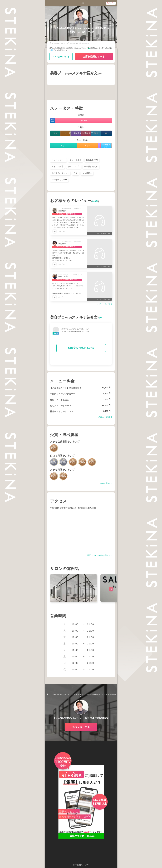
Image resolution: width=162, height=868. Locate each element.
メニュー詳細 (104, 417)
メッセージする (61, 56)
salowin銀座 (81, 3)
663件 (95, 201)
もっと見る (105, 483)
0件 (100, 318)
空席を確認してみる (94, 56)
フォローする (83, 727)
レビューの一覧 (104, 304)
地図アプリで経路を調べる (99, 556)
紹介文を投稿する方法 (81, 348)
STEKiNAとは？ (81, 865)
